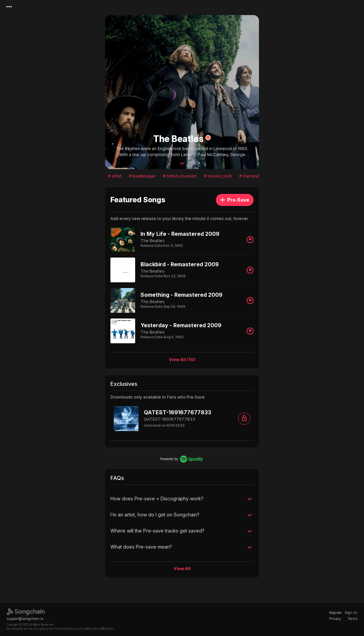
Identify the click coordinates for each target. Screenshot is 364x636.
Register (336, 613)
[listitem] (182, 239)
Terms (352, 619)
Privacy (335, 619)
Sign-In (351, 613)
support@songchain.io (25, 619)
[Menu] (9, 7)
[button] (182, 499)
